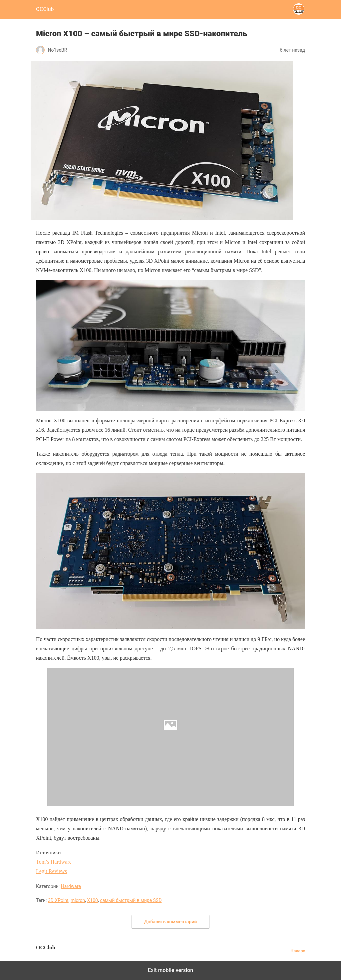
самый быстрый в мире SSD (131, 900)
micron (78, 900)
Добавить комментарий (170, 922)
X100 (93, 900)
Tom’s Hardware (54, 862)
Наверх (298, 951)
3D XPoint (58, 900)
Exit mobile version (170, 970)
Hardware (71, 886)
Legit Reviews (51, 871)
